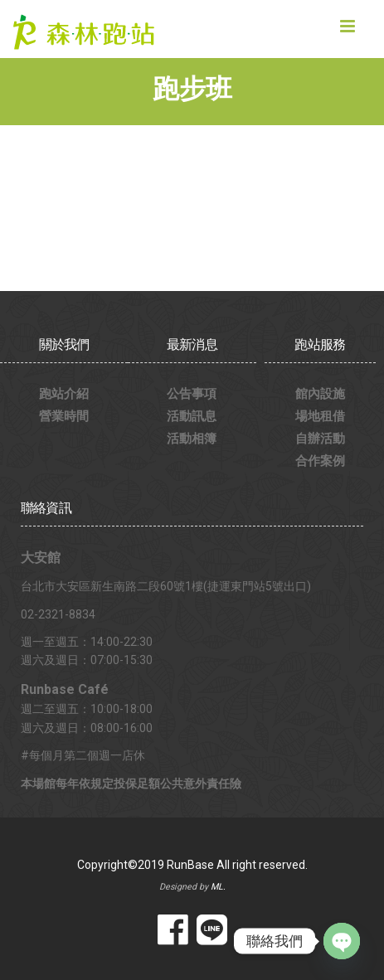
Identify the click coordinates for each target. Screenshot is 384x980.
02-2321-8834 (58, 614)
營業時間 (64, 416)
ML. (218, 887)
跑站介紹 (64, 394)
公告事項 (192, 394)
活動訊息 (192, 416)
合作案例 (320, 461)
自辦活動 (320, 439)
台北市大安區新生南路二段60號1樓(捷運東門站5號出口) (166, 586)
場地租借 (320, 416)
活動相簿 (192, 439)
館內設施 (320, 394)
